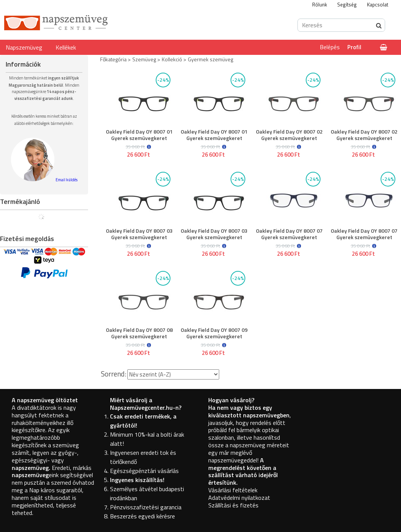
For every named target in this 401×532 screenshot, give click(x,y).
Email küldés (67, 180)
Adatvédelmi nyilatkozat (239, 498)
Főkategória (113, 59)
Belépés (330, 47)
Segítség (347, 5)
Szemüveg (144, 59)
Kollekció (172, 59)
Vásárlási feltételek (233, 490)
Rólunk (320, 5)
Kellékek (66, 47)
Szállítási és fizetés (233, 505)
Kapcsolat (378, 5)
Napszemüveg (24, 47)
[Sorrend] (173, 374)
